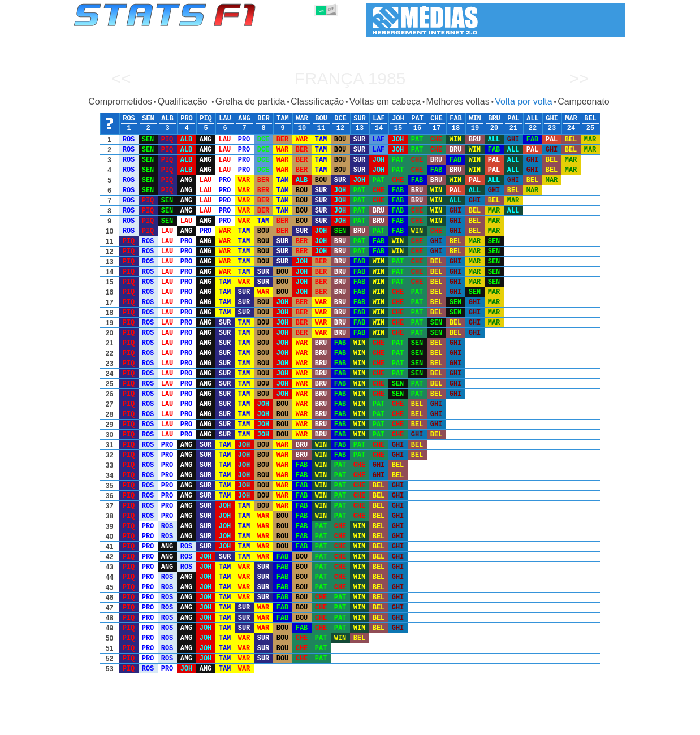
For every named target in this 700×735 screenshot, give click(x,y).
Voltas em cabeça (385, 101)
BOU (321, 119)
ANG (244, 119)
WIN (475, 119)
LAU (225, 119)
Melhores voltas (458, 101)
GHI (552, 119)
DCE (340, 119)
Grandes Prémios (219, 724)
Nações (425, 724)
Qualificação (184, 101)
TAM (283, 119)
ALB (167, 119)
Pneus (392, 724)
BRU (494, 119)
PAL (513, 119)
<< (121, 78)
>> (579, 78)
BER (263, 119)
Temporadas (161, 724)
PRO (187, 119)
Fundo (569, 724)
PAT (417, 119)
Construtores (313, 724)
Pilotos (270, 724)
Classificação (317, 101)
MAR (571, 119)
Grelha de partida (250, 101)
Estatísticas (111, 724)
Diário (498, 724)
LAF (379, 119)
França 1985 (350, 78)
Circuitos (463, 724)
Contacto (604, 724)
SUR (360, 119)
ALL (533, 119)
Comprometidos (120, 101)
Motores (358, 724)
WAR (302, 119)
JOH (398, 119)
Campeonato (584, 101)
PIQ (206, 119)
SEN (148, 119)
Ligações (533, 724)
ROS (129, 119)
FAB (456, 119)
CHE (437, 119)
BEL (590, 119)
